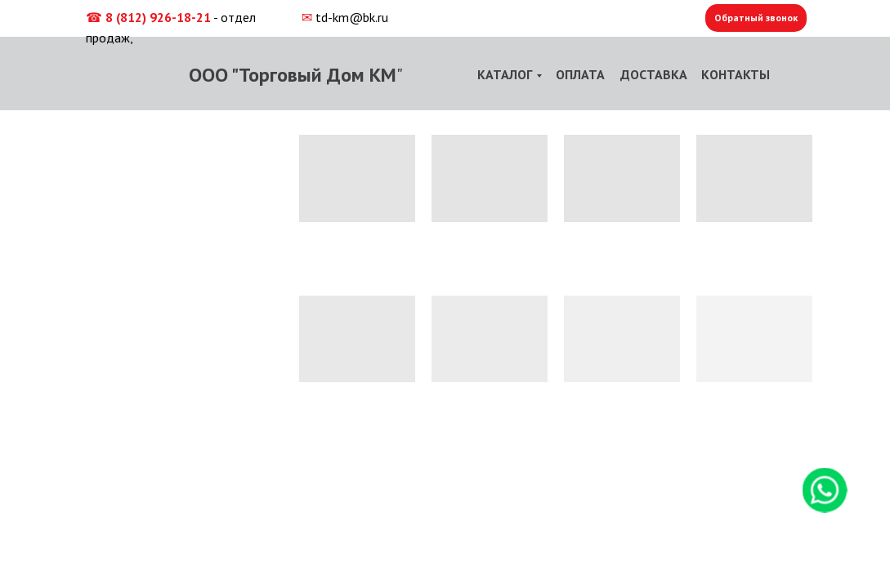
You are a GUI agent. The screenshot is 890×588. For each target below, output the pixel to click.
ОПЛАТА (580, 74)
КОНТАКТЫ (736, 74)
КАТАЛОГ (505, 74)
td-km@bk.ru (352, 17)
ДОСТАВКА (654, 74)
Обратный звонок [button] (756, 18)
